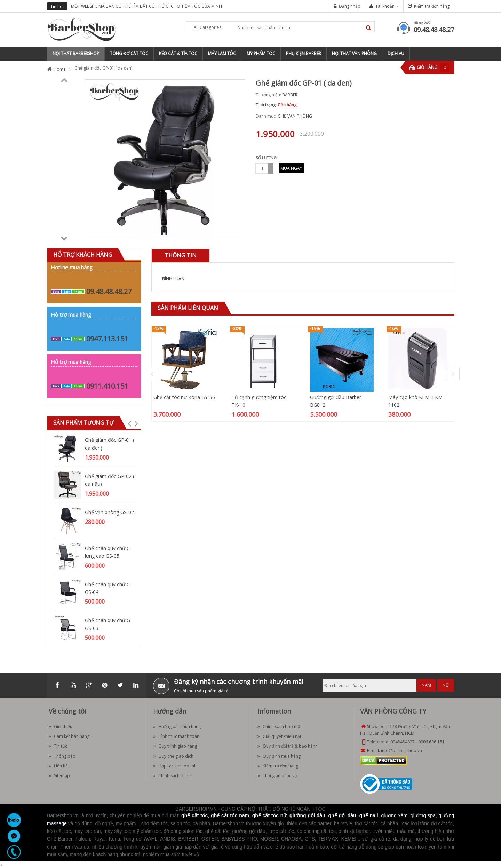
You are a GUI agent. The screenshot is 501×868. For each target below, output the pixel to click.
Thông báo (62, 756)
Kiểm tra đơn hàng (432, 6)
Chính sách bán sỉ (173, 776)
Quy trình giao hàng (175, 746)
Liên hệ (58, 766)
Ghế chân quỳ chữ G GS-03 (108, 624)
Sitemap (59, 776)
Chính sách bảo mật (280, 727)
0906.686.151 (431, 742)
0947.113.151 (107, 339)
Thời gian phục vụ (277, 776)
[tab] (181, 256)
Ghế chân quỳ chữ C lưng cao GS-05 (107, 552)
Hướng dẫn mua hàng (177, 727)
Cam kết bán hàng (69, 736)
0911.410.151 (107, 386)
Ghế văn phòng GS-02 (109, 512)
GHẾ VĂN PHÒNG (295, 116)
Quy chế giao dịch (173, 756)
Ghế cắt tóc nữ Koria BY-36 (184, 397)
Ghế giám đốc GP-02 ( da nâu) (110, 480)
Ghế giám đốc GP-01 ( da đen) (110, 444)
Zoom (237, 231)
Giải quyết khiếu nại (279, 736)
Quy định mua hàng (279, 756)
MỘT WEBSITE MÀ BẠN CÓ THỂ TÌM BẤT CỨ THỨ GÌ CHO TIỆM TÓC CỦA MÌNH (146, 6)
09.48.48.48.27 (434, 30)
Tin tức (58, 746)
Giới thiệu (61, 727)
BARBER (290, 95)
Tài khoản (385, 6)
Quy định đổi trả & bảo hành (288, 746)
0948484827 (403, 742)
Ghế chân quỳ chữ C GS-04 (107, 588)
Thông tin (181, 255)
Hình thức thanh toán (176, 736)
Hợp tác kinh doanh (175, 766)
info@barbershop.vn (401, 751)
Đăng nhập (350, 6)
